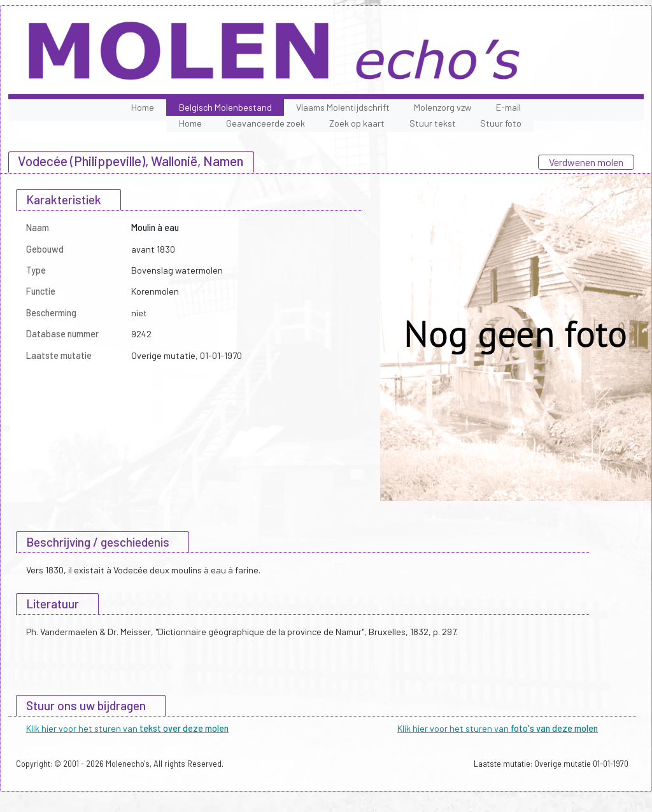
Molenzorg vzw (443, 107)
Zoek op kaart (357, 123)
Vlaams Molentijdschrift (343, 107)
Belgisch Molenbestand (225, 107)
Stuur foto (501, 123)
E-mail (508, 107)
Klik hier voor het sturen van (127, 728)
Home (143, 107)
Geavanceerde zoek (266, 123)
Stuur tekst (433, 123)
